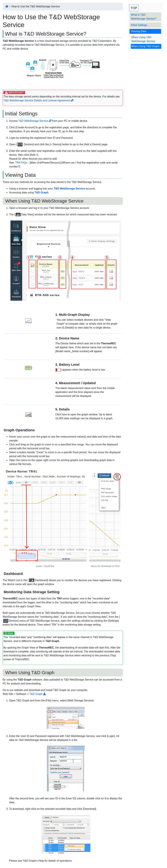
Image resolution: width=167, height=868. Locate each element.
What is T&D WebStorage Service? (143, 17)
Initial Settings (139, 25)
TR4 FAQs (21, 163)
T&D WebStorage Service (35, 121)
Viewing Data (138, 31)
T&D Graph (38, 694)
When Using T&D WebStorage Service (143, 39)
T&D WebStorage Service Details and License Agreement (38, 100)
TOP (134, 8)
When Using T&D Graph (145, 46)
